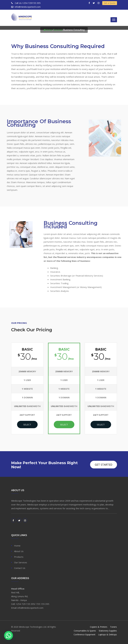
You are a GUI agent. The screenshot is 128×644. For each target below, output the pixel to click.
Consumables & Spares (85, 631)
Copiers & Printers (99, 627)
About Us (19, 551)
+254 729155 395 (27, 3)
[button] (9, 635)
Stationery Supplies (108, 631)
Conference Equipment (85, 634)
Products (19, 557)
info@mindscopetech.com (28, 7)
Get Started (104, 465)
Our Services (21, 562)
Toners (114, 627)
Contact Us (20, 568)
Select (27, 425)
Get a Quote (110, 3)
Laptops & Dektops (108, 634)
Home (48, 30)
